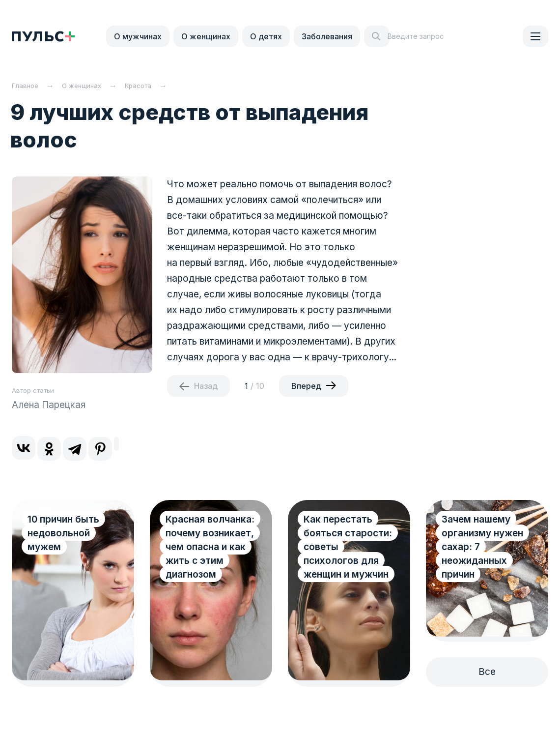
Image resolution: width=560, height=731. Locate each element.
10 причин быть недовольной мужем (63, 533)
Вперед (306, 386)
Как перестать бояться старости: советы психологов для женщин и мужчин (348, 547)
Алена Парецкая (49, 405)
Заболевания (327, 36)
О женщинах (206, 36)
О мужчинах (138, 36)
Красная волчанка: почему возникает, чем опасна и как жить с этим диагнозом (210, 547)
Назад (206, 386)
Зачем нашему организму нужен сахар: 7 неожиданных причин (482, 547)
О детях (266, 36)
